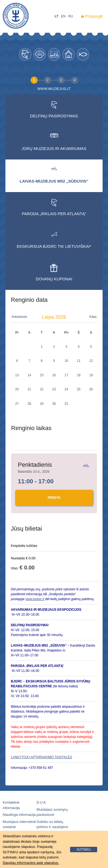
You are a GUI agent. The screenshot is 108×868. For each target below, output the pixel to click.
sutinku (84, 850)
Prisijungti (94, 16)
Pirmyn (54, 498)
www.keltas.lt (35, 599)
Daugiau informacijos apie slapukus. (31, 863)
